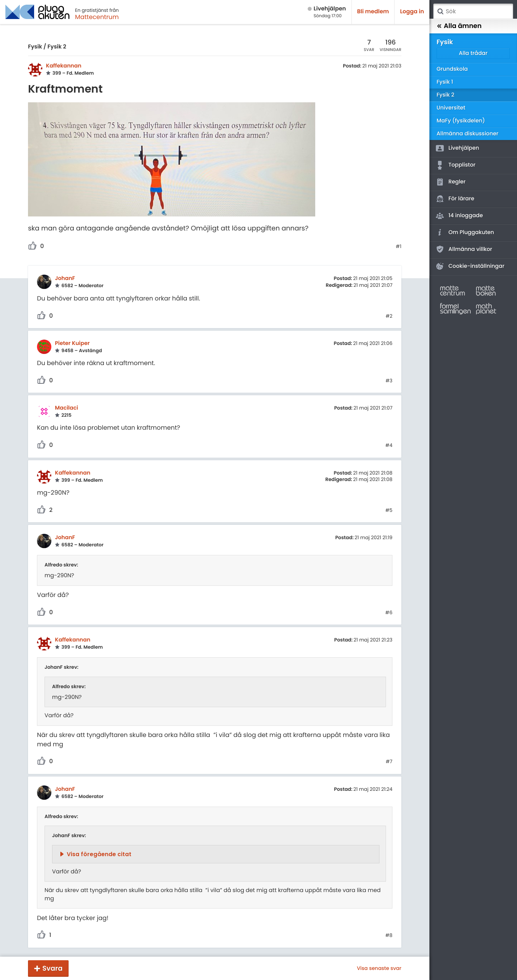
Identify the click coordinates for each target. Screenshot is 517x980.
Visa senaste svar (379, 968)
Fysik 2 (57, 47)
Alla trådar (473, 53)
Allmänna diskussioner (467, 134)
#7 (389, 762)
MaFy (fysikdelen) (461, 121)
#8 (389, 935)
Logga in (412, 12)
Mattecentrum (97, 17)
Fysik (35, 47)
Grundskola (452, 69)
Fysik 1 (445, 82)
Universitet (451, 108)
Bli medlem (373, 12)
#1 (399, 247)
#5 (389, 510)
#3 (389, 381)
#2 (389, 316)
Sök (440, 11)
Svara (52, 968)
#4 (389, 445)
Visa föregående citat (99, 854)
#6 (389, 613)
